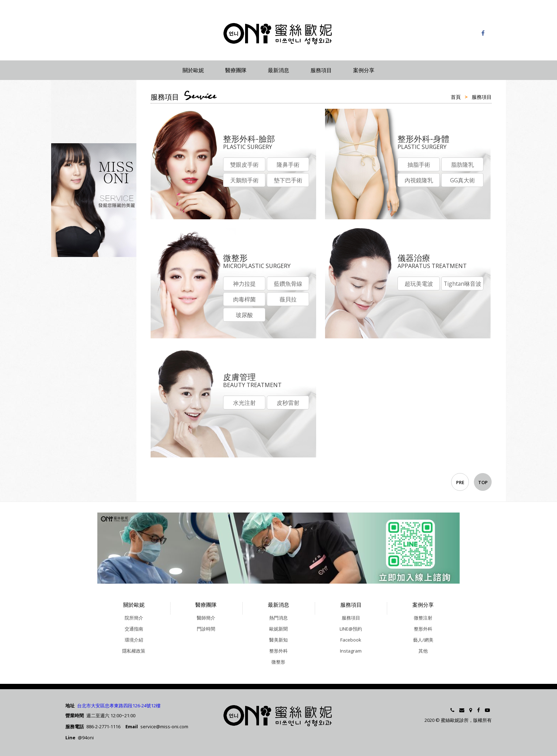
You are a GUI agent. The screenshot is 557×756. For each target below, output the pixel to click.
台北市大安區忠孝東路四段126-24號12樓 (119, 706)
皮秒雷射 (290, 403)
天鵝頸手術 (245, 181)
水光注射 (245, 403)
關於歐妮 (193, 70)
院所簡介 (134, 618)
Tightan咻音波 (464, 284)
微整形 (278, 662)
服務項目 (321, 70)
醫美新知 (278, 640)
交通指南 (134, 629)
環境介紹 (134, 640)
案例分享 (364, 70)
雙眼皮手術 (245, 165)
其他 (423, 651)
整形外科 (278, 651)
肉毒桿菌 (245, 300)
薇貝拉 (290, 300)
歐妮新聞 (278, 629)
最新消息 (278, 70)
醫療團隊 (236, 70)
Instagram (78, 126)
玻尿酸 (245, 316)
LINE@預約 (79, 97)
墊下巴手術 (290, 181)
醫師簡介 (206, 618)
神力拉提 (245, 284)
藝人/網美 (423, 640)
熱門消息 (278, 618)
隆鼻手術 (290, 165)
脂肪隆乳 (464, 165)
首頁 (456, 97)
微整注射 (423, 618)
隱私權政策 (134, 651)
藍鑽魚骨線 (290, 284)
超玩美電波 (419, 284)
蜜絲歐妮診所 (278, 34)
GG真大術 (464, 181)
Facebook (77, 112)
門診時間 (206, 629)
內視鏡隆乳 (419, 181)
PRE (460, 482)
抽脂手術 (419, 165)
